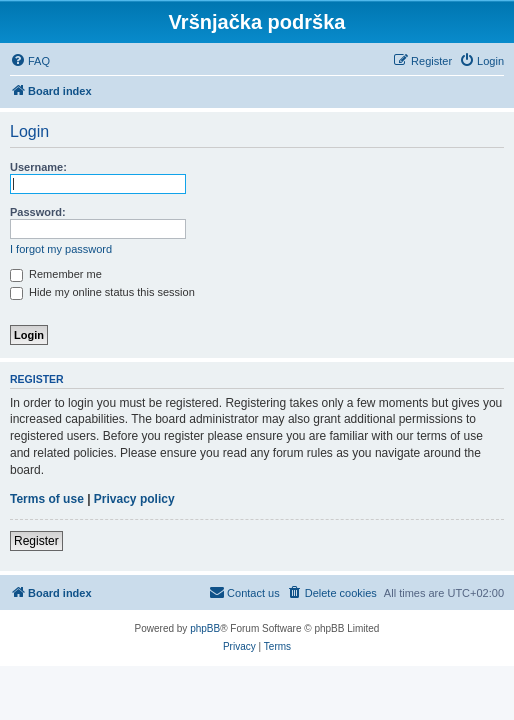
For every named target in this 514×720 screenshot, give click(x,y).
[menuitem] (30, 61)
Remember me (56, 274)
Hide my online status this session (102, 292)
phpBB (205, 628)
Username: (38, 167)
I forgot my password (61, 249)
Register (36, 541)
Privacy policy (134, 499)
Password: (38, 212)
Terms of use (47, 499)
